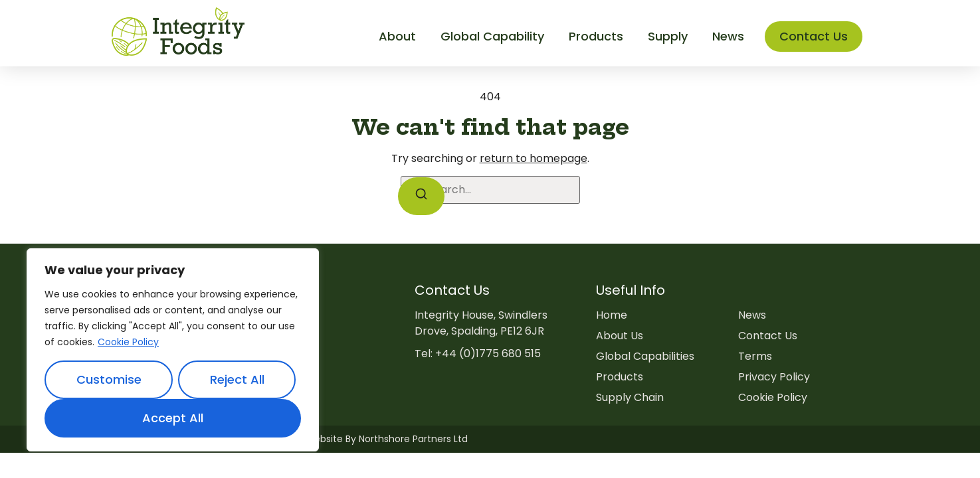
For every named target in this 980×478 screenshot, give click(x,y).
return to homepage (534, 158)
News (752, 315)
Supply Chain (630, 397)
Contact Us (768, 336)
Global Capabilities (645, 356)
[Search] (421, 196)
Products (620, 377)
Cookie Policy (128, 342)
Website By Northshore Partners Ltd (386, 439)
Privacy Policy (774, 377)
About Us (620, 336)
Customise (109, 379)
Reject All (237, 379)
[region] (173, 350)
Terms (755, 356)
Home (612, 315)
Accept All (173, 418)
